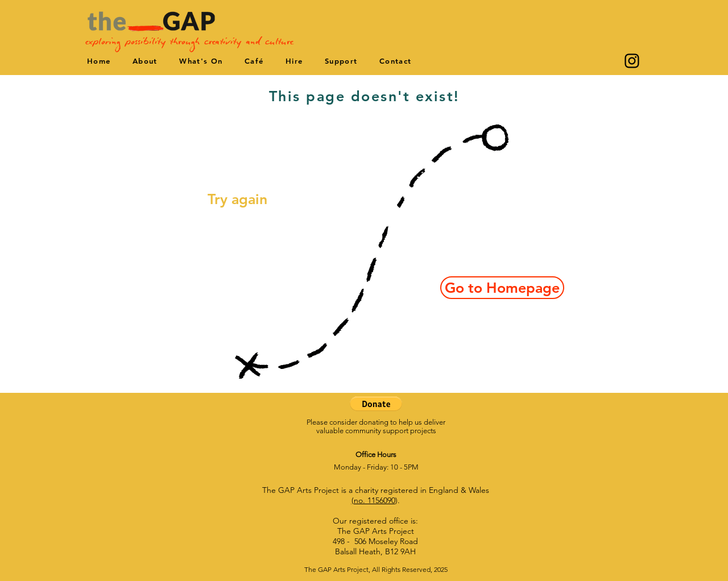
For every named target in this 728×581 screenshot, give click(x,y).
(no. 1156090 (373, 500)
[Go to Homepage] (502, 288)
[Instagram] (632, 61)
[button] (376, 404)
